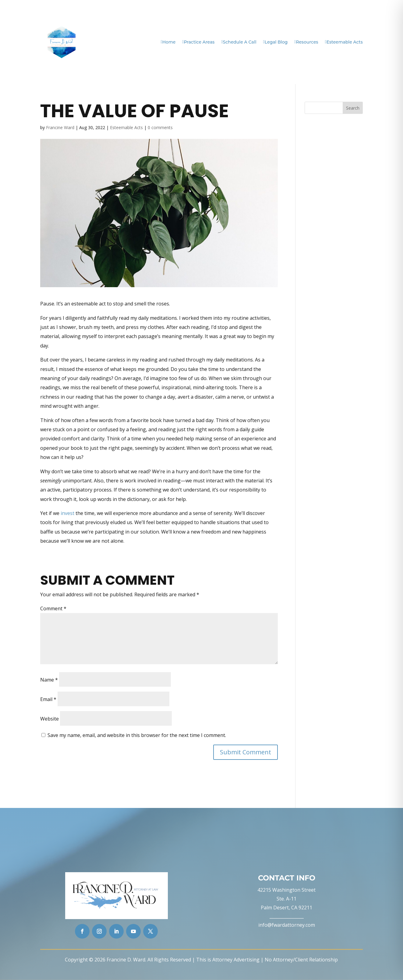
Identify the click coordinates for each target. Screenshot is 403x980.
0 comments (160, 127)
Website (49, 719)
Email (48, 699)
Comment (53, 608)
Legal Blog (276, 42)
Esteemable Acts (344, 42)
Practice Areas (198, 42)
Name (49, 680)
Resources (306, 42)
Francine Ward (60, 127)
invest (67, 513)
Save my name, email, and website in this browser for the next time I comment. (137, 735)
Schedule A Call (239, 42)
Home (168, 42)
